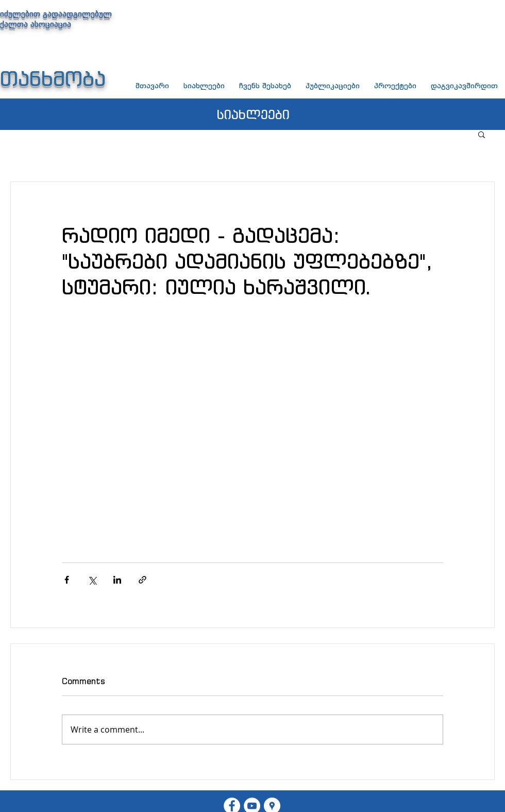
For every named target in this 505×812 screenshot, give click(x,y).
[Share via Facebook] (67, 580)
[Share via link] (142, 580)
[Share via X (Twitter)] (92, 580)
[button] (482, 134)
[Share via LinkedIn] (117, 580)
